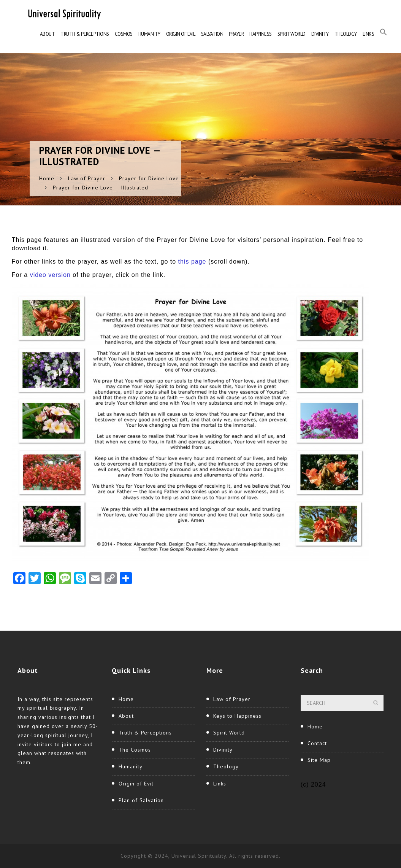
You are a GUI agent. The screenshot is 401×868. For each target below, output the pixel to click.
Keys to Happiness (237, 716)
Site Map (319, 760)
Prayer (236, 34)
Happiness (261, 34)
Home (47, 178)
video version (50, 275)
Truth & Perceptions (85, 34)
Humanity (149, 34)
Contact (317, 743)
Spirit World (292, 34)
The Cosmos (135, 750)
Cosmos (124, 34)
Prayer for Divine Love (149, 178)
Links (369, 34)
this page (193, 262)
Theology (346, 34)
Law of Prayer (87, 178)
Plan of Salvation (141, 800)
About (48, 34)
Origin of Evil (181, 34)
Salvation (212, 34)
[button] (384, 34)
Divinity (320, 34)
